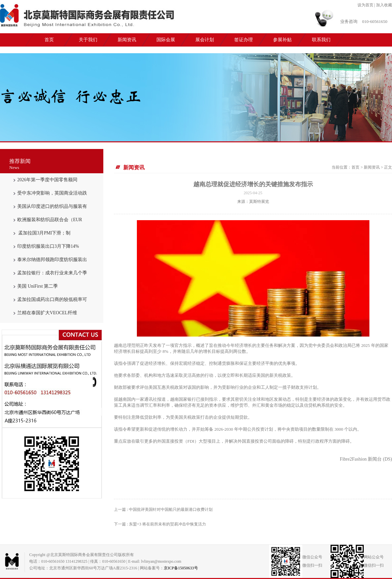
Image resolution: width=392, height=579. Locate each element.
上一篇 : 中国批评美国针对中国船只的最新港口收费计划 (163, 509)
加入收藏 (384, 5)
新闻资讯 (127, 40)
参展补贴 (282, 40)
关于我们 (88, 40)
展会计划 (205, 40)
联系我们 (321, 40)
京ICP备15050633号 (181, 568)
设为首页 (365, 5)
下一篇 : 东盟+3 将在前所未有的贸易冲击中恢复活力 (160, 524)
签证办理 (244, 40)
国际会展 (166, 40)
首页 (49, 40)
